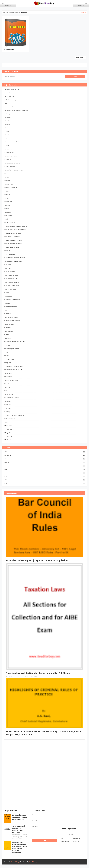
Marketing (8, 314)
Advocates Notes (10, 96)
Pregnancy (8, 363)
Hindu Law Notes (10, 223)
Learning (8, 293)
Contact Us (77, 839)
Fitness (7, 198)
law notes (8, 268)
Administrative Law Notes (13, 89)
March (45, 466)
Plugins (7, 356)
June (45, 473)
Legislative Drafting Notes (13, 300)
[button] (8, 6)
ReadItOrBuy (33, 862)
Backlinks (8, 117)
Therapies (8, 408)
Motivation (8, 328)
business (8, 128)
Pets (6, 352)
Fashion (7, 195)
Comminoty (8, 149)
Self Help (8, 387)
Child (6, 138)
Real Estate (8, 373)
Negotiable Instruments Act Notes (15, 342)
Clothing (7, 145)
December (45, 459)
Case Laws (8, 135)
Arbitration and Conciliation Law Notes (16, 110)
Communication (10, 152)
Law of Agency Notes (11, 275)
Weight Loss (9, 433)
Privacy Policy (65, 841)
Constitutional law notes (12, 163)
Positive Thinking (10, 359)
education (8, 180)
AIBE (6, 103)
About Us (63, 839)
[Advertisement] (8, 36)
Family (7, 191)
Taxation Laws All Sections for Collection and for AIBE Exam (38, 673)
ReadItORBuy (15, 862)
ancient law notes (10, 107)
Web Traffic (8, 426)
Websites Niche (10, 429)
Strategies (8, 405)
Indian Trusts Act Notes (12, 247)
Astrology (8, 114)
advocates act (9, 93)
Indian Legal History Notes (13, 233)
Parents (7, 345)
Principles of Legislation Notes (14, 366)
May (45, 469)
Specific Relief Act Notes (12, 398)
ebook (7, 177)
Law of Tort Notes (10, 289)
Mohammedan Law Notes (13, 321)
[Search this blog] (34, 77)
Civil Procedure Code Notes (13, 142)
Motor (7, 335)
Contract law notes (11, 166)
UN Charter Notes (10, 419)
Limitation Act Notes (11, 307)
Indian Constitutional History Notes (15, 230)
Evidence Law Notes (11, 187)
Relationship (9, 377)
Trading (7, 412)
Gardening (8, 212)
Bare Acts (8, 121)
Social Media (9, 394)
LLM (6, 310)
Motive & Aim (9, 331)
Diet (6, 173)
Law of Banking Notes (12, 279)
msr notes (8, 338)
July (45, 476)
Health (7, 219)
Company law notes (11, 156)
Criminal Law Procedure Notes (14, 170)
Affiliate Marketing (10, 100)
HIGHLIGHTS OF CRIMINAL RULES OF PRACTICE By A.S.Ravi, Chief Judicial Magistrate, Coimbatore (20, 847)
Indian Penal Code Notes (12, 237)
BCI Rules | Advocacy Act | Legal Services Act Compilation (37, 560)
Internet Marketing (11, 254)
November (45, 455)
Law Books (8, 265)
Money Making (9, 324)
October (45, 452)
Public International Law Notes (14, 370)
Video (7, 422)
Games (7, 209)
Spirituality (8, 401)
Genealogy (8, 216)
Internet (7, 251)
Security (7, 384)
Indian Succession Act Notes (13, 244)
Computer (8, 159)
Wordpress (8, 436)
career (7, 131)
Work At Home (9, 440)
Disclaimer (76, 841)
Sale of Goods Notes (11, 380)
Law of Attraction (10, 272)
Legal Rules (8, 296)
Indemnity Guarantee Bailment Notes (16, 226)
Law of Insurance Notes (12, 286)
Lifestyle (7, 303)
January (45, 462)
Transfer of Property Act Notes (14, 415)
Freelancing (8, 202)
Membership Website (11, 317)
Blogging (7, 124)
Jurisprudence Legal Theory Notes (15, 258)
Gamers (7, 205)
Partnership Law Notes (12, 349)
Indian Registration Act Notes (14, 240)
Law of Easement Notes (12, 282)
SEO (6, 391)
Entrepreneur (9, 184)
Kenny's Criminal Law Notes (13, 261)
